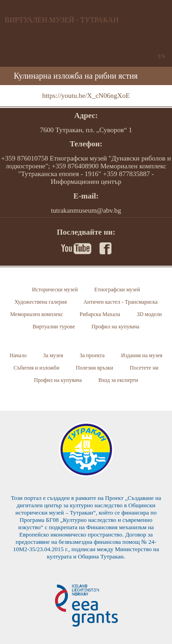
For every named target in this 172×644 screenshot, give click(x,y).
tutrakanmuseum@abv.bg (86, 210)
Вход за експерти (118, 380)
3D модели (149, 314)
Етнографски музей (117, 290)
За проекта (92, 355)
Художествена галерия (40, 302)
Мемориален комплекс (36, 314)
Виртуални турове (54, 327)
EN (162, 56)
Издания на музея (142, 355)
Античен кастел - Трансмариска (121, 302)
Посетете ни (144, 368)
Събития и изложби (36, 368)
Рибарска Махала (100, 314)
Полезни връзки (94, 368)
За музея (53, 355)
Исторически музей (55, 290)
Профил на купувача (116, 327)
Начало (18, 355)
